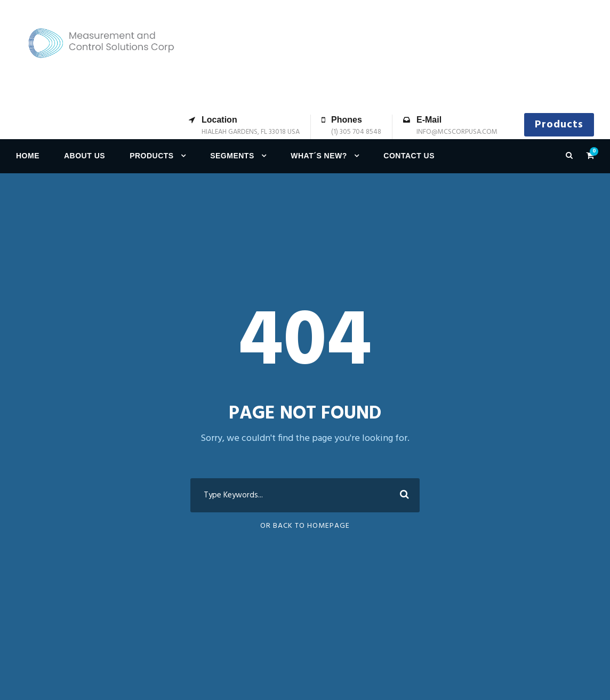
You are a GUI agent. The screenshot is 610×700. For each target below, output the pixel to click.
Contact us (409, 156)
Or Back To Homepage (305, 526)
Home (28, 156)
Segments (232, 156)
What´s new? (319, 156)
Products (559, 125)
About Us (85, 156)
